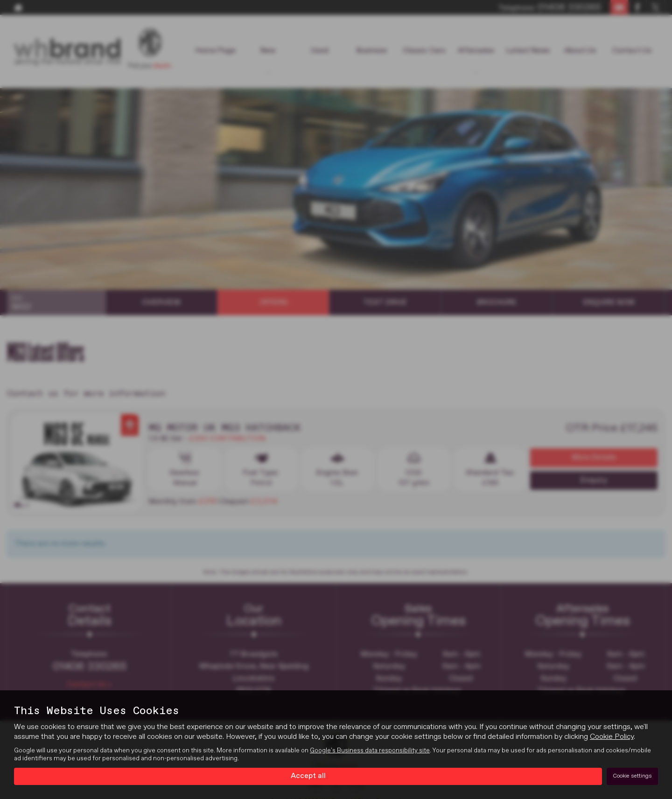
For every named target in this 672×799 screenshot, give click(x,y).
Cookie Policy (612, 737)
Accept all (308, 776)
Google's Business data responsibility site (370, 750)
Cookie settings (632, 776)
